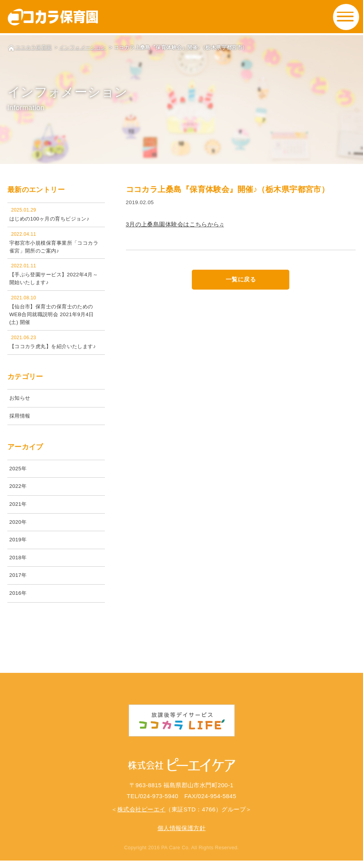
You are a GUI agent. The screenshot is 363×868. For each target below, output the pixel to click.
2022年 (18, 490)
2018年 (18, 562)
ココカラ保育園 (34, 47)
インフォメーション (83, 47)
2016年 (18, 599)
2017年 (18, 581)
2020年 (18, 526)
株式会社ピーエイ (142, 816)
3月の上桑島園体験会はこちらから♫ (175, 224)
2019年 (18, 544)
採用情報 (21, 418)
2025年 (18, 471)
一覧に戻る (241, 280)
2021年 (18, 508)
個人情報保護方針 (182, 835)
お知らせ (21, 400)
